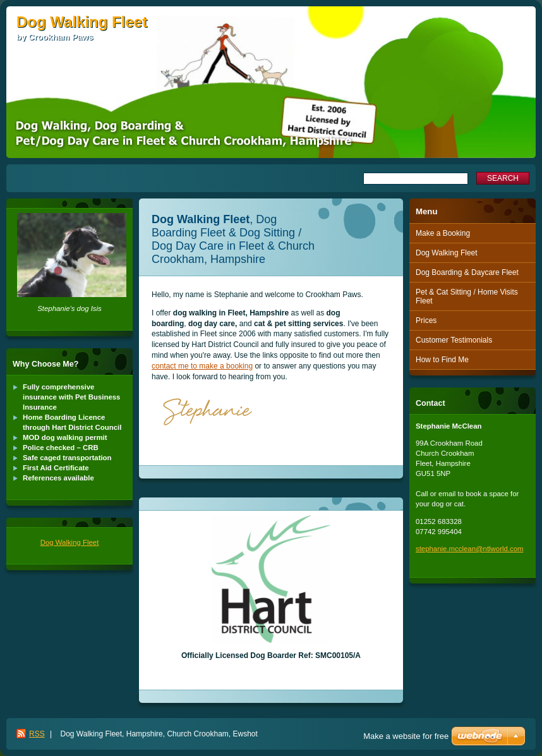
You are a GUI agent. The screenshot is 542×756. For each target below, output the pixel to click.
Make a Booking (443, 233)
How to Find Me (442, 360)
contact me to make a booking (202, 366)
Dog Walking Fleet (70, 542)
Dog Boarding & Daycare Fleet (467, 272)
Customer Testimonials (454, 340)
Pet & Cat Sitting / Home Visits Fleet (467, 296)
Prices (426, 320)
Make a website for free (406, 736)
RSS (37, 734)
